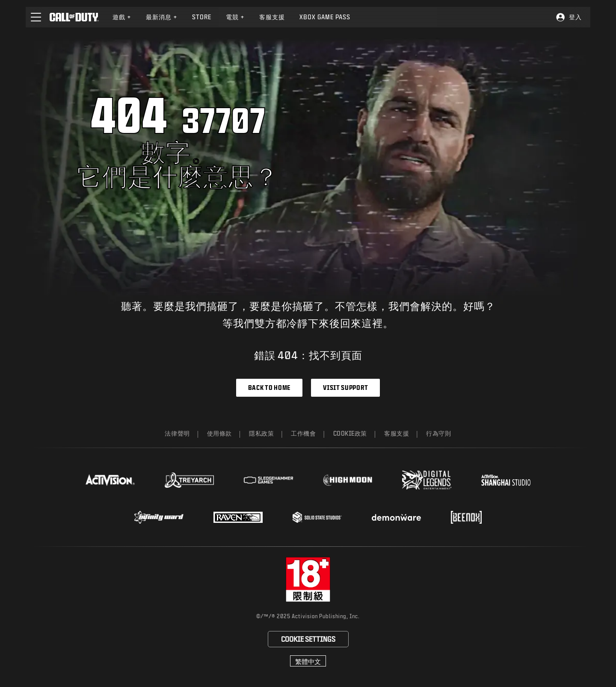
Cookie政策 (350, 433)
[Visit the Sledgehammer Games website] (268, 480)
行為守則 (438, 433)
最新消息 (162, 17)
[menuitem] (122, 17)
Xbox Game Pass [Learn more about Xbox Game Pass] (325, 17)
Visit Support (345, 388)
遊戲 (122, 17)
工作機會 (303, 433)
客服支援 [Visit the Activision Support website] (272, 17)
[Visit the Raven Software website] (238, 517)
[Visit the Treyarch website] (189, 480)
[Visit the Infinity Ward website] (159, 517)
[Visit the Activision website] (110, 480)
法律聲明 (177, 433)
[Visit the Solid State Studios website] (317, 517)
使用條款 (219, 433)
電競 (235, 17)
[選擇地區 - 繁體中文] (308, 661)
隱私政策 (261, 433)
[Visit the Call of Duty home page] (74, 17)
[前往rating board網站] (308, 579)
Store (202, 17)
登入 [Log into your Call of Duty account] (575, 17)
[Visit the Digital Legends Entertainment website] (427, 480)
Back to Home (269, 388)
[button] (36, 17)
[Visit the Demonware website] (396, 517)
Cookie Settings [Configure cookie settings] (308, 639)
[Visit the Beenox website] (466, 517)
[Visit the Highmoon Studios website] (348, 480)
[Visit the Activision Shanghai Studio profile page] (506, 480)
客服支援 (397, 433)
